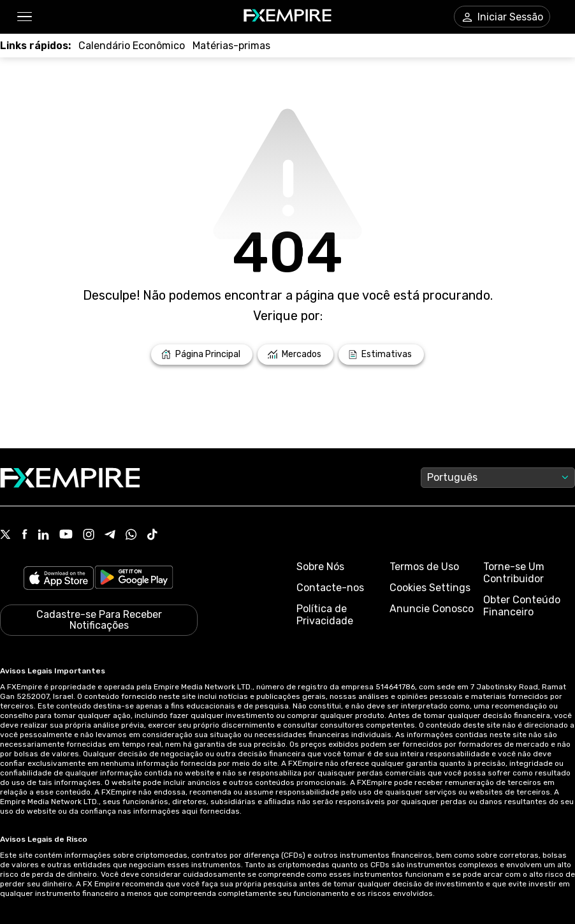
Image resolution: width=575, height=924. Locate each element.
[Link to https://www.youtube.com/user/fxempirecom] (66, 535)
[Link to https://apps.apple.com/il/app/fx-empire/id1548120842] (59, 579)
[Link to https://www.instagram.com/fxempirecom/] (89, 536)
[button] (24, 17)
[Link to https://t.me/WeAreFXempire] (110, 536)
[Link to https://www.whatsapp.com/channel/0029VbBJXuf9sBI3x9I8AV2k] (131, 536)
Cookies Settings (430, 588)
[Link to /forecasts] (381, 355)
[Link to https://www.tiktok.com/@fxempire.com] (152, 536)
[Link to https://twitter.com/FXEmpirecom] (6, 536)
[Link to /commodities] (231, 46)
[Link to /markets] (295, 355)
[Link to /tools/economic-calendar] (132, 46)
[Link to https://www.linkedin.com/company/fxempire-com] (43, 536)
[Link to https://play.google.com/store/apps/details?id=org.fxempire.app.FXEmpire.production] (134, 579)
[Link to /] (202, 355)
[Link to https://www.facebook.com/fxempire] (25, 535)
